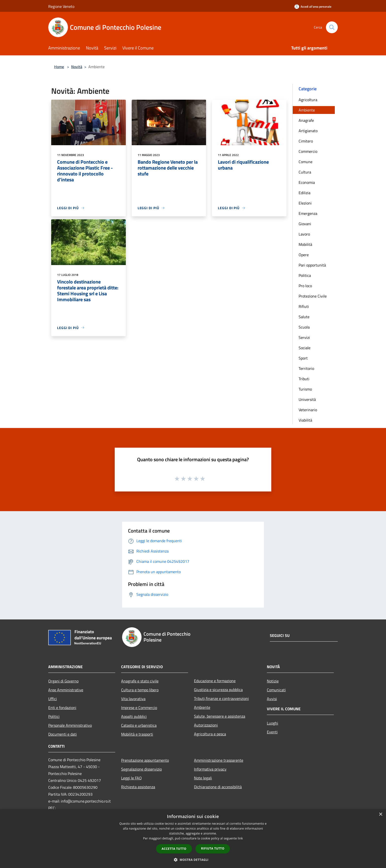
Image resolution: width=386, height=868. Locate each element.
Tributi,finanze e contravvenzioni (221, 698)
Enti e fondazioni (62, 708)
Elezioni (305, 203)
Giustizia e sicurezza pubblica (218, 690)
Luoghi (273, 723)
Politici (54, 716)
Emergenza (308, 213)
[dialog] (193, 839)
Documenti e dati (63, 734)
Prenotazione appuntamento (145, 760)
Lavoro (304, 234)
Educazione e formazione (215, 681)
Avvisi (272, 699)
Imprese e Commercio (139, 708)
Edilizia (305, 193)
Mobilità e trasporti (137, 734)
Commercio (308, 151)
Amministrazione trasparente (219, 760)
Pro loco (305, 286)
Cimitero (306, 141)
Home (59, 67)
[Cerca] (332, 27)
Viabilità (305, 420)
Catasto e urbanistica (139, 725)
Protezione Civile (313, 296)
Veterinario (308, 410)
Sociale (305, 348)
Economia (307, 182)
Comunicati (276, 690)
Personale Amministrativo (70, 725)
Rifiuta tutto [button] (213, 848)
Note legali (203, 778)
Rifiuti (304, 306)
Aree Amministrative (66, 690)
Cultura (305, 172)
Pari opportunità (312, 265)
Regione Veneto (61, 6)
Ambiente (307, 110)
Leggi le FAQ (131, 778)
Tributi (304, 379)
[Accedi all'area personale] (313, 7)
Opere (304, 255)
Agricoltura (308, 100)
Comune (306, 162)
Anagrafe (306, 120)
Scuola (304, 327)
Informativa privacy (210, 769)
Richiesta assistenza (138, 787)
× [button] (380, 814)
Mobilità (305, 244)
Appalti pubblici (134, 716)
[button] (193, 860)
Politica (305, 275)
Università (307, 399)
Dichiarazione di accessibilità (218, 787)
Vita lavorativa (133, 699)
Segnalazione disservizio (141, 769)
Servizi (304, 337)
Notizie (273, 681)
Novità (77, 67)
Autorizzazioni (206, 725)
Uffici (53, 699)
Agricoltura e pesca (210, 734)
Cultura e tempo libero (140, 690)
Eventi (272, 732)
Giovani (305, 224)
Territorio (306, 368)
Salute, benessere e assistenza (220, 716)
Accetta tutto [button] (174, 849)
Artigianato (308, 131)
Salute (304, 317)
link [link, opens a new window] (240, 838)
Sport (303, 358)
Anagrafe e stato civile (140, 681)
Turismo (305, 389)
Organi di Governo (63, 681)
